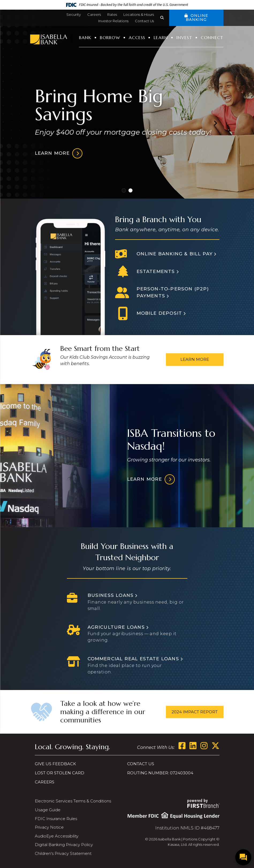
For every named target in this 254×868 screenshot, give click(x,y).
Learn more (52, 153)
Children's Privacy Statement (63, 853)
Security (74, 15)
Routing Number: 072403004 (160, 773)
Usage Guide (48, 810)
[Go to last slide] (39, 123)
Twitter (215, 746)
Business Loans (111, 595)
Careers (94, 15)
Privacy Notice (49, 827)
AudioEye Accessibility (57, 836)
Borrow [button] (110, 37)
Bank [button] (85, 37)
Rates (112, 15)
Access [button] (137, 37)
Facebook (182, 746)
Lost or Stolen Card (60, 773)
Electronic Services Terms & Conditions (73, 801)
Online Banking (197, 18)
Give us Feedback (55, 764)
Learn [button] (161, 37)
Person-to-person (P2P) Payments (173, 292)
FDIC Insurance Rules (56, 819)
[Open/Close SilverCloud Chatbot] (243, 857)
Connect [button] (212, 37)
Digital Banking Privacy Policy (64, 845)
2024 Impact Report (195, 712)
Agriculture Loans (116, 627)
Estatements (156, 271)
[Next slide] (215, 123)
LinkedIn (193, 746)
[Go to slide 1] (124, 190)
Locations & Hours (139, 15)
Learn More (195, 359)
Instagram (204, 746)
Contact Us (144, 21)
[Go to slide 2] (130, 190)
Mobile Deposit (159, 313)
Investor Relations (113, 21)
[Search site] (165, 18)
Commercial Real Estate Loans (133, 659)
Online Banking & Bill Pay (175, 254)
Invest (184, 37)
